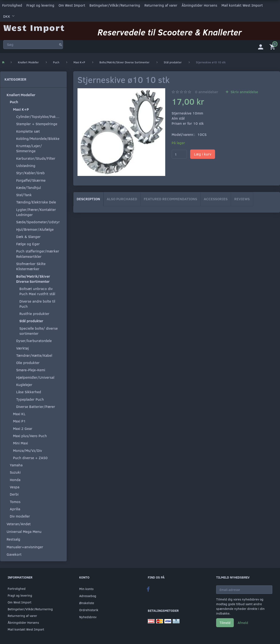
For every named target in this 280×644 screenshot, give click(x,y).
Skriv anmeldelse (244, 91)
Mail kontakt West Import (242, 5)
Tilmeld (225, 622)
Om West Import (72, 5)
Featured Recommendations (170, 198)
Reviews (242, 198)
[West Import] (34, 27)
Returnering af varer (161, 5)
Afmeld (243, 622)
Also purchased (122, 198)
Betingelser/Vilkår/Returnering (115, 5)
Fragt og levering (40, 5)
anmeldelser (207, 91)
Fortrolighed (12, 5)
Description (88, 198)
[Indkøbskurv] (273, 46)
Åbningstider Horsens (199, 5)
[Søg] (61, 44)
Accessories (216, 198)
